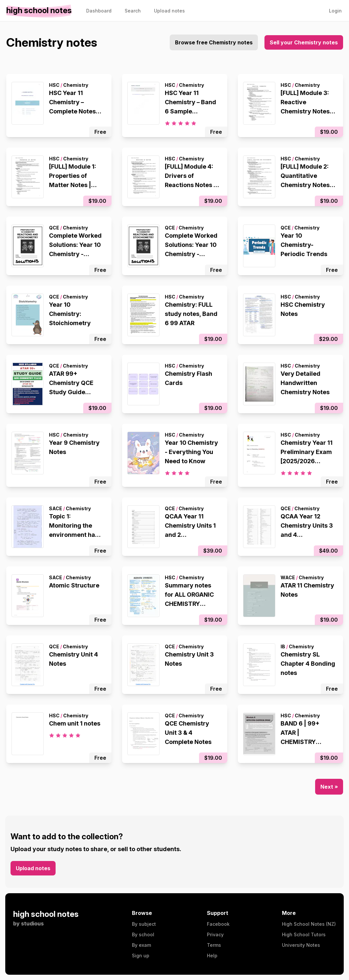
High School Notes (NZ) (309, 924)
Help (212, 956)
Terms (214, 945)
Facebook (218, 924)
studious (32, 923)
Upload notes (33, 868)
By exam (141, 945)
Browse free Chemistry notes (214, 42)
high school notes (46, 914)
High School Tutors (304, 934)
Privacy (215, 934)
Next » (329, 787)
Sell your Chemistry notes (304, 42)
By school (143, 934)
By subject (144, 924)
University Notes (301, 945)
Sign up (141, 956)
